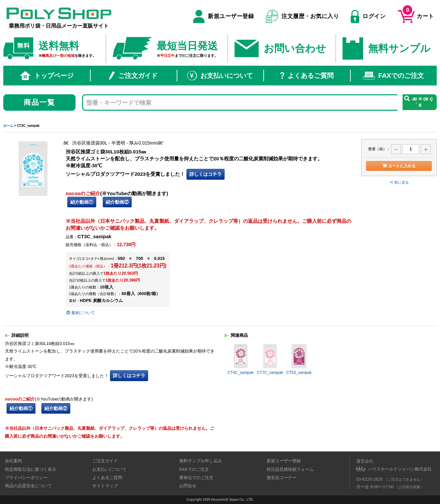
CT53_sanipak (299, 359)
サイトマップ (105, 486)
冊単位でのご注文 (196, 478)
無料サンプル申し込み (201, 461)
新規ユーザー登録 (223, 16)
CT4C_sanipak (241, 359)
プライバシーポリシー (26, 478)
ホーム (8, 126)
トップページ (47, 76)
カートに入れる (399, 166)
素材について (80, 313)
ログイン (368, 16)
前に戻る (399, 182)
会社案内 (13, 461)
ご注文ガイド (133, 76)
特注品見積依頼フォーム (290, 469)
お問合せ (188, 486)
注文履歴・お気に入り (303, 16)
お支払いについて (220, 76)
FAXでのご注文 (393, 76)
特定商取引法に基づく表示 (31, 469)
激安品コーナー (282, 478)
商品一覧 (40, 102)
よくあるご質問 (307, 76)
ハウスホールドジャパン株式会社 (400, 469)
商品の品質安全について (28, 486)
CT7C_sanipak (270, 359)
